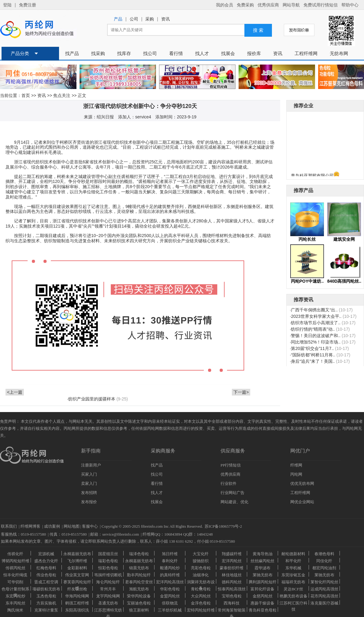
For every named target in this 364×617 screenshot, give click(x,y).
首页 (26, 95)
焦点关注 (62, 95)
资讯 (42, 95)
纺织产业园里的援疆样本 (92, 399)
